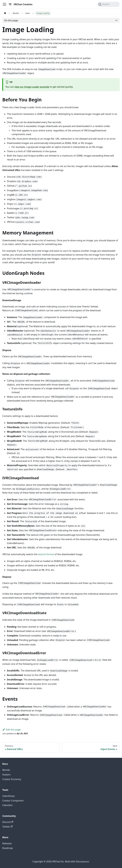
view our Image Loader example (32, 87)
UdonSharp (8, 796)
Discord (8, 822)
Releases (7, 843)
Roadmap (8, 848)
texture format (46, 554)
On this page (11, 20)
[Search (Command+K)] (109, 4)
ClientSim (7, 805)
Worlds (6, 770)
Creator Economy (12, 779)
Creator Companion (13, 801)
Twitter (7, 827)
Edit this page (11, 730)
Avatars (6, 775)
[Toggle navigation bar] (4, 4)
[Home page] (5, 13)
